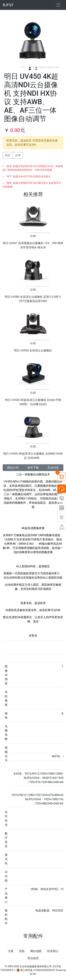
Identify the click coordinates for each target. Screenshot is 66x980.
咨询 (18, 155)
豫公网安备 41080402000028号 (36, 970)
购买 (8, 155)
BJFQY (8, 5)
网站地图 (36, 951)
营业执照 (33, 958)
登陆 (22, 951)
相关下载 (33, 468)
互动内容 (53, 468)
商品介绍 (13, 468)
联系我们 (53, 951)
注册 (11, 951)
